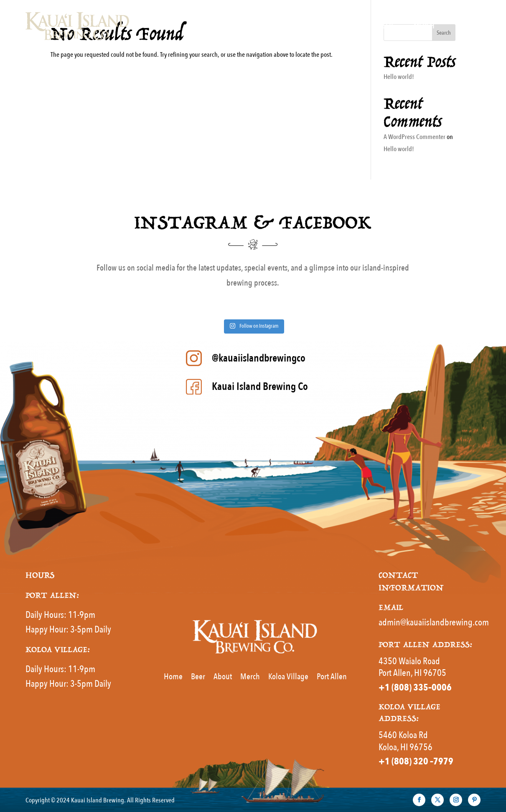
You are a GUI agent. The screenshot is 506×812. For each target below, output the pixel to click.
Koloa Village (288, 677)
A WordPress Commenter (414, 137)
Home (299, 26)
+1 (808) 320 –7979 (416, 761)
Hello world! (399, 77)
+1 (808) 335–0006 (415, 688)
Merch (424, 26)
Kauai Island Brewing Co (260, 387)
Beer (386, 26)
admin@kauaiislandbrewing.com (434, 622)
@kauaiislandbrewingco (259, 358)
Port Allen (332, 677)
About (465, 26)
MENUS (339, 26)
